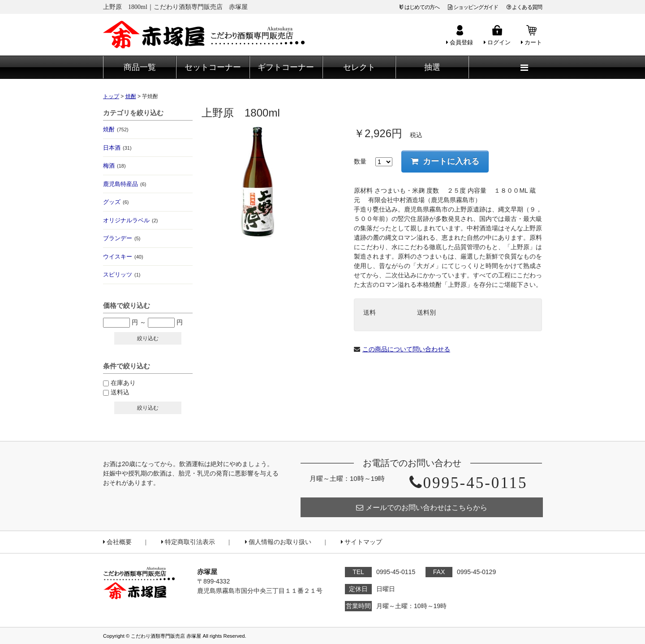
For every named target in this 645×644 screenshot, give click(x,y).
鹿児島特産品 (125, 184)
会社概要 (117, 542)
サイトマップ (361, 542)
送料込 (120, 392)
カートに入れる (445, 161)
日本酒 (117, 148)
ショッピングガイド (473, 7)
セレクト (359, 67)
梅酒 (114, 166)
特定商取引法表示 (188, 542)
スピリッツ (122, 274)
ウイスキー (123, 257)
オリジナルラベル (130, 220)
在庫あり (123, 383)
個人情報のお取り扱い (278, 542)
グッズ (116, 202)
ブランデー (122, 238)
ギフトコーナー (286, 67)
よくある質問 (524, 7)
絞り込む (148, 338)
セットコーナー (213, 67)
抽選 (432, 67)
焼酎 (116, 129)
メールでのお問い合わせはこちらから (422, 508)
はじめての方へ (422, 7)
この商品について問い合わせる (406, 349)
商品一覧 (140, 67)
